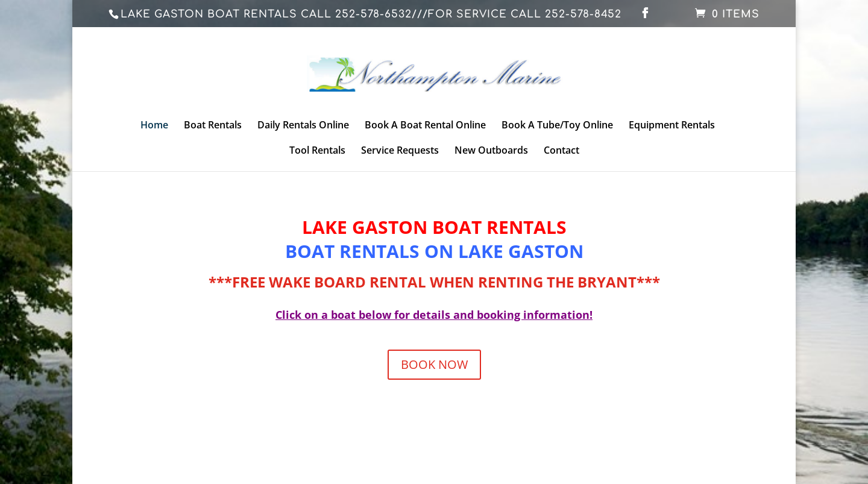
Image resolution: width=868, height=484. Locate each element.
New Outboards (491, 151)
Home (154, 126)
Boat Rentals (213, 126)
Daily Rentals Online (303, 126)
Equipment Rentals (672, 126)
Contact (561, 151)
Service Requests (400, 151)
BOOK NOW (434, 364)
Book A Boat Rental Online (425, 126)
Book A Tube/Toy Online (557, 126)
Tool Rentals (317, 151)
